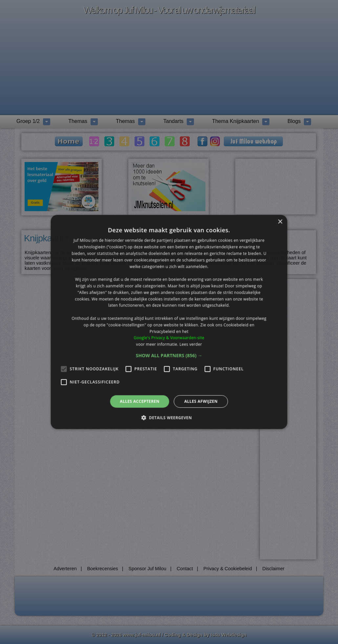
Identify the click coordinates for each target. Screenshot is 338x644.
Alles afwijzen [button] (201, 401)
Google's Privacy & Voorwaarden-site (169, 338)
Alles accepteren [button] (140, 401)
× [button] (280, 222)
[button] (169, 355)
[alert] (169, 322)
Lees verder (191, 344)
